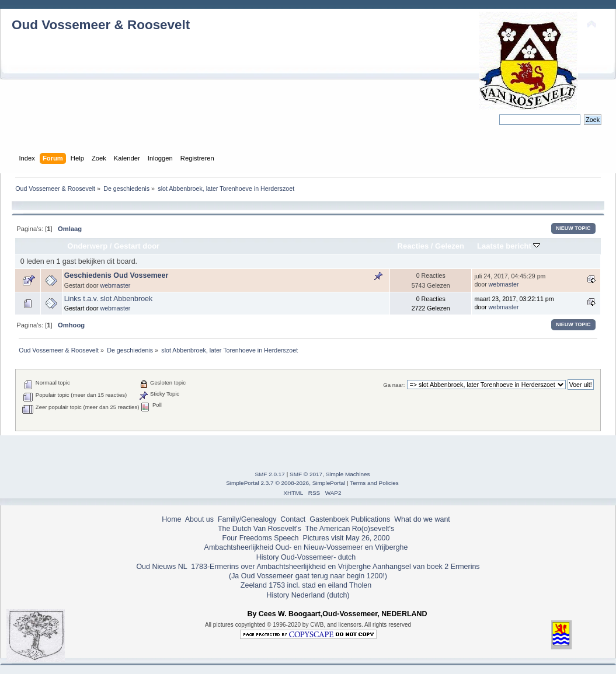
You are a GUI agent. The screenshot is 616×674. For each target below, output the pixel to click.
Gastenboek (329, 519)
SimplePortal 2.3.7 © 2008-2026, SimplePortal (286, 483)
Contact (293, 519)
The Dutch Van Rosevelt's (260, 529)
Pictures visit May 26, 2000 (346, 538)
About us (199, 519)
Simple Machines (348, 474)
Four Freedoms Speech (261, 538)
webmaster (116, 285)
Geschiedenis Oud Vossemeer (116, 275)
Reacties (413, 246)
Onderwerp (87, 246)
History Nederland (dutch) (308, 595)
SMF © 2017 (306, 474)
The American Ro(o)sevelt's (349, 529)
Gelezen (450, 246)
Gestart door (137, 246)
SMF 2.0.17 (270, 474)
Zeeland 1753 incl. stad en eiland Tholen (306, 585)
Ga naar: (394, 385)
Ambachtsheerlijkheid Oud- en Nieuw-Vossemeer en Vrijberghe (306, 547)
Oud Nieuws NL (161, 567)
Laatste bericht (509, 246)
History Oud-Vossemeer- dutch (306, 557)
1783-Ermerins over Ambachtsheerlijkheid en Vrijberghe (280, 567)
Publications (370, 519)
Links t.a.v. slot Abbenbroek (109, 299)
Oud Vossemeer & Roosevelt (101, 25)
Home (171, 519)
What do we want (422, 519)
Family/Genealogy (247, 519)
